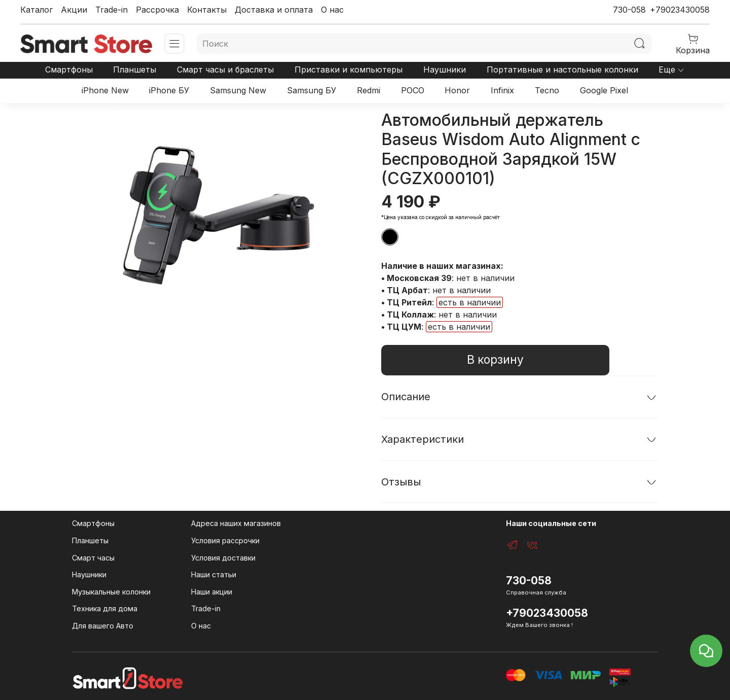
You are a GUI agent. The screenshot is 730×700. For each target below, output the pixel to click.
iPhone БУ (169, 90)
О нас (332, 10)
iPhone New (105, 90)
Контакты (207, 10)
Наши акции (212, 592)
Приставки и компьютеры (349, 69)
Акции (74, 10)
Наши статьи (214, 574)
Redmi (369, 90)
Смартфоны (69, 69)
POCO (413, 90)
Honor (457, 90)
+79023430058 (680, 10)
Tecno (547, 90)
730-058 (629, 10)
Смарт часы (93, 558)
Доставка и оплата (274, 10)
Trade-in (112, 10)
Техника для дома (105, 608)
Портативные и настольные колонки (562, 69)
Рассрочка (157, 10)
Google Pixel (604, 90)
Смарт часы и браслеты (225, 69)
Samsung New (238, 90)
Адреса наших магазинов (236, 523)
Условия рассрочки (225, 540)
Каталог (36, 10)
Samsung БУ (312, 90)
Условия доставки (223, 558)
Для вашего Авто (103, 626)
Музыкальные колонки (111, 592)
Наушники (445, 69)
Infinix (502, 90)
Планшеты (135, 69)
